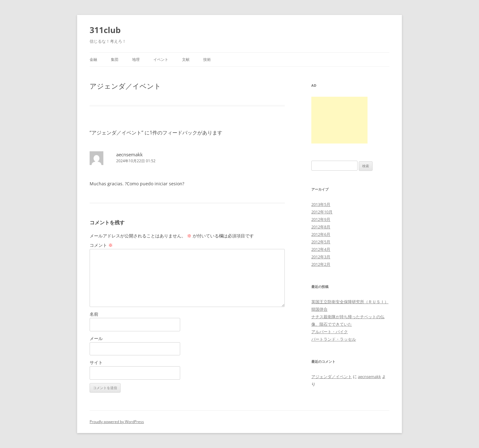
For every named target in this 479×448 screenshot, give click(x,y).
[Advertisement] (339, 120)
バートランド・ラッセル (334, 339)
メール (96, 338)
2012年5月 (321, 242)
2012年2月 (321, 264)
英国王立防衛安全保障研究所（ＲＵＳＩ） (350, 302)
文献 (186, 59)
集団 (115, 59)
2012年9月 (321, 219)
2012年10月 (322, 212)
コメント (101, 245)
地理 (136, 59)
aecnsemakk (129, 154)
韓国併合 (319, 309)
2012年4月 (321, 249)
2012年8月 (321, 227)
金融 (93, 59)
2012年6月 (321, 234)
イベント (161, 59)
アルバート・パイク (330, 332)
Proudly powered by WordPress (117, 422)
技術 (207, 59)
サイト (96, 362)
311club (105, 30)
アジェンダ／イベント (332, 377)
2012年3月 (321, 257)
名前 (94, 314)
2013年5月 (321, 204)
